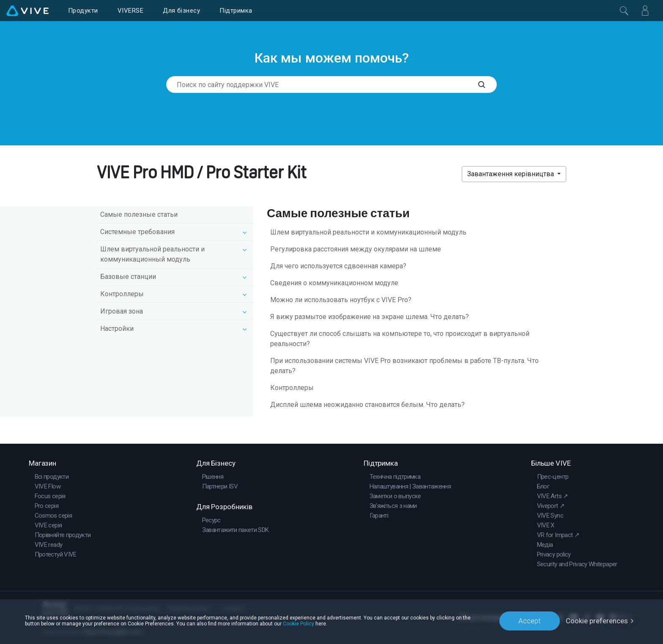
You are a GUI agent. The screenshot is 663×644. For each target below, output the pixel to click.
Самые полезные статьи (139, 214)
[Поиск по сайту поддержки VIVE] (488, 85)
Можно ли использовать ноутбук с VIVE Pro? (341, 300)
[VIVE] (27, 11)
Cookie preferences (597, 621)
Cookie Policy (299, 624)
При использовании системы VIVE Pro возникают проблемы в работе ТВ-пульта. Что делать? (404, 366)
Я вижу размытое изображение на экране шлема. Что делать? (370, 317)
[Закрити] (624, 11)
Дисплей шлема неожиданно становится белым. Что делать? (367, 405)
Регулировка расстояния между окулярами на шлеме (356, 249)
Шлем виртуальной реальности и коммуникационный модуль (368, 232)
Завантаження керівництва (511, 174)
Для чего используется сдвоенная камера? (338, 266)
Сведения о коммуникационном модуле (334, 283)
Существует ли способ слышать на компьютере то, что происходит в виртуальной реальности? (400, 339)
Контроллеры (292, 388)
